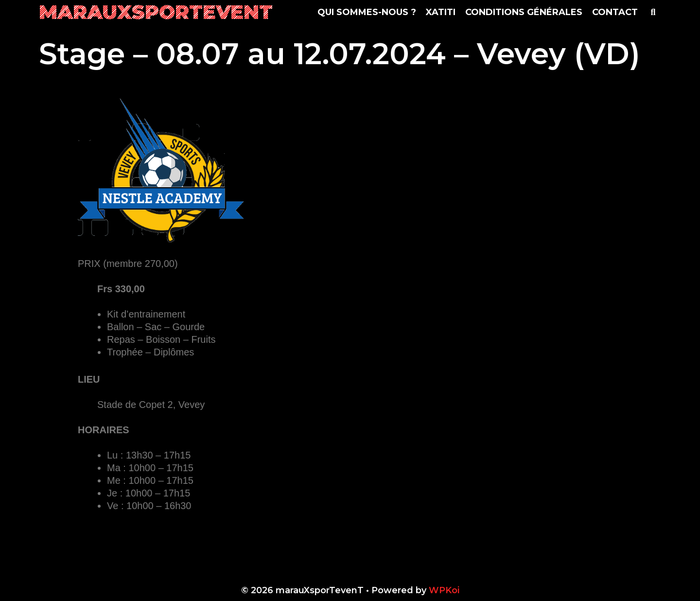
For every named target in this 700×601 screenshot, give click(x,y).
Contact (615, 12)
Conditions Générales (524, 12)
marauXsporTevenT (156, 12)
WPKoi (444, 590)
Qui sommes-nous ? (367, 12)
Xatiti (441, 12)
